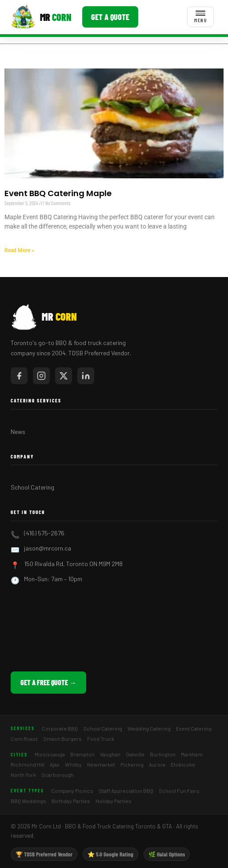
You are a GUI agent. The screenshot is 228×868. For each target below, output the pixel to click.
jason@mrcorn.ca (48, 548)
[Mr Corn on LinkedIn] (86, 376)
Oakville (135, 754)
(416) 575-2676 (44, 533)
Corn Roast (24, 739)
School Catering (32, 487)
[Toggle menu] (200, 17)
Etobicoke (183, 764)
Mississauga (50, 754)
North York (23, 775)
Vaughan (110, 754)
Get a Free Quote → (48, 682)
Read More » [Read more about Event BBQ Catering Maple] (19, 250)
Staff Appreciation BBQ (126, 791)
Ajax (55, 764)
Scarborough (58, 775)
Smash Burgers (62, 739)
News (18, 432)
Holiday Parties (114, 801)
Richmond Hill (28, 764)
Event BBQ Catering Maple (58, 193)
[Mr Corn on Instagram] (41, 376)
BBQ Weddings (28, 801)
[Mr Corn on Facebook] (19, 376)
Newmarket (101, 764)
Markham (192, 754)
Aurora (157, 764)
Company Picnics (72, 791)
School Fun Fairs (179, 791)
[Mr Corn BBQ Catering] (41, 17)
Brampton (82, 754)
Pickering (132, 764)
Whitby (73, 764)
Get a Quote (110, 17)
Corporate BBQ (60, 728)
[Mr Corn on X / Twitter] (64, 376)
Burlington (163, 754)
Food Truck (101, 739)
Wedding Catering (149, 728)
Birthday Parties (71, 801)
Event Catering (194, 728)
